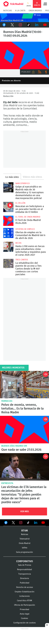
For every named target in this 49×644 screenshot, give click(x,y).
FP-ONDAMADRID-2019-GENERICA (24, 55)
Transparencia (25, 574)
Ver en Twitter (13, 523)
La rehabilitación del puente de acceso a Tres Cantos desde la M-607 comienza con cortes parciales (8, 264)
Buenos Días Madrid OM (14, 446)
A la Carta (20, 11)
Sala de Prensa (25, 565)
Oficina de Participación (25, 605)
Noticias (8, 11)
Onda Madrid (35, 11)
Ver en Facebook (6, 523)
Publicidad (25, 583)
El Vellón (20, 203)
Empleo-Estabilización (25, 592)
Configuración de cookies (24, 623)
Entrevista (7, 483)
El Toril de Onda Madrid (28, 217)
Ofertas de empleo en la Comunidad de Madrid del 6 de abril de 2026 (8, 233)
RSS (40, 72)
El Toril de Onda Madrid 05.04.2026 (8, 221)
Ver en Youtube (43, 523)
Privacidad (24, 609)
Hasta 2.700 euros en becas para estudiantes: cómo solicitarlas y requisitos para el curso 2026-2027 (8, 247)
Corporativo (25, 561)
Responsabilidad (24, 570)
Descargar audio (33, 72)
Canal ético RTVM (24, 601)
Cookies (24, 618)
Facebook (4, 25)
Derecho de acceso (25, 587)
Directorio (25, 578)
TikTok (29, 25)
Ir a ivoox (46, 72)
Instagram (20, 25)
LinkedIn (37, 25)
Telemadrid (25, 539)
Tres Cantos (22, 260)
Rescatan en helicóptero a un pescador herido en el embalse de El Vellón (8, 207)
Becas (18, 243)
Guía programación (24, 552)
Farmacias (7, 401)
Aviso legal (25, 614)
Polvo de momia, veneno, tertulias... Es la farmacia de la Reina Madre (24, 385)
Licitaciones (24, 596)
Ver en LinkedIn (36, 523)
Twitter (12, 25)
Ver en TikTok (28, 523)
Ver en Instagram (21, 523)
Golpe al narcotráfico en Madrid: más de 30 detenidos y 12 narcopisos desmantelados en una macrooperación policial (8, 187)
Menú (45, 4)
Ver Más (25, 511)
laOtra (25, 548)
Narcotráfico (23, 183)
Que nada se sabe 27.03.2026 (24, 430)
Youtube (45, 25)
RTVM (25, 531)
